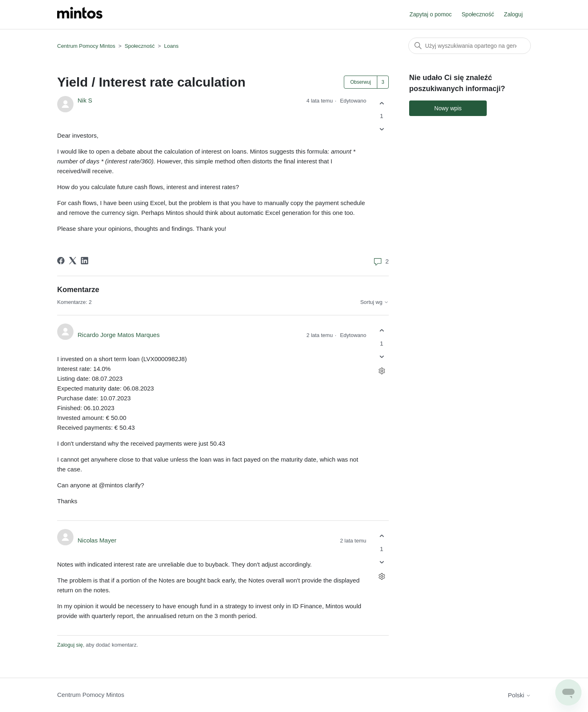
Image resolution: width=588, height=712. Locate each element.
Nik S (85, 100)
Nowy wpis (448, 108)
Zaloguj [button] (513, 14)
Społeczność (478, 14)
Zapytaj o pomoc (431, 14)
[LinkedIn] (85, 261)
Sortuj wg (374, 302)
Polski (519, 695)
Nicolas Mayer (97, 540)
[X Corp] (73, 261)
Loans (171, 46)
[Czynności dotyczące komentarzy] (382, 371)
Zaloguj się (70, 645)
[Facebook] (61, 261)
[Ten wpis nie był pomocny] (382, 129)
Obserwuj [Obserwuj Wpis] (361, 82)
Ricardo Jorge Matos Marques (119, 335)
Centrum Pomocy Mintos (87, 46)
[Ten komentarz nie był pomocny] (382, 356)
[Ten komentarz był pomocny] (382, 331)
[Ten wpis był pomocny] (382, 103)
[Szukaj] (470, 46)
